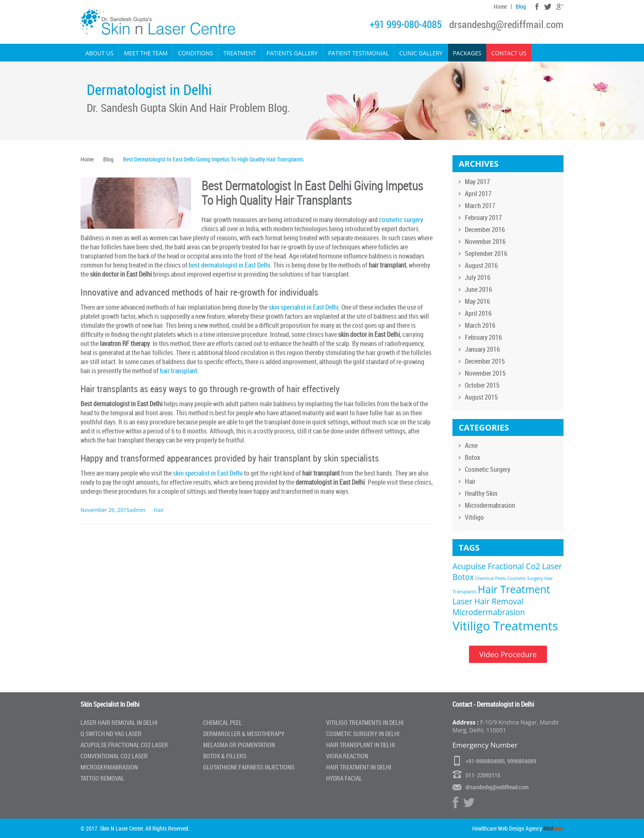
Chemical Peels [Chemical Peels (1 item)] (490, 578)
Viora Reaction (347, 756)
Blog (521, 7)
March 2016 (480, 325)
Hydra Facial (344, 778)
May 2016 (477, 301)
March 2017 (480, 206)
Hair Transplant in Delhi (361, 745)
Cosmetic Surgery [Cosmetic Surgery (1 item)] (525, 578)
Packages (467, 53)
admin (137, 510)
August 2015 (481, 397)
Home (500, 7)
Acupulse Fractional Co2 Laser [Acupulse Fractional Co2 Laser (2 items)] (507, 566)
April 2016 (478, 313)
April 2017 (478, 194)
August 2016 (481, 265)
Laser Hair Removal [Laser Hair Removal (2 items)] (488, 601)
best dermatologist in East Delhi (230, 265)
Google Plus (560, 7)
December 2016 (485, 230)
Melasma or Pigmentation (239, 745)
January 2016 (482, 349)
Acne (471, 445)
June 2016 (478, 289)
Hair (159, 510)
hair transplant (179, 371)
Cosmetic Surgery (488, 469)
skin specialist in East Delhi (304, 307)
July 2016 (478, 277)
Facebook (537, 7)
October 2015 (482, 385)
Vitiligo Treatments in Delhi (365, 722)
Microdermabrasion (490, 505)
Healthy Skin (481, 493)
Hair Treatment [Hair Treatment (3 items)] (514, 589)
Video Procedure (508, 654)
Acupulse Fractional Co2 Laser (124, 745)
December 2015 (485, 361)
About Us (99, 53)
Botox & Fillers (225, 756)
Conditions (195, 53)
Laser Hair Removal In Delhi (119, 722)
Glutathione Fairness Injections (249, 767)
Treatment (240, 53)
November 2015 (485, 373)
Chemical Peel (223, 722)
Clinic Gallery (421, 53)
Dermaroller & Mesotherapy (244, 734)
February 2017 (483, 218)
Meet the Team (146, 53)
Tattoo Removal (102, 778)
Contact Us (509, 53)
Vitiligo (474, 517)
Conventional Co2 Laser (114, 756)
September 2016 (486, 253)
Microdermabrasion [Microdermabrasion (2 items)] (489, 612)
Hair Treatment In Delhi (359, 767)
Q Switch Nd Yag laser (111, 734)
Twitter (548, 7)
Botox (472, 457)
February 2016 (483, 337)
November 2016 (485, 241)
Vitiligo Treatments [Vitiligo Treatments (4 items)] (505, 626)
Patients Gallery (292, 53)
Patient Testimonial (359, 53)
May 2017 (477, 182)
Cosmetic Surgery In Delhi (363, 734)
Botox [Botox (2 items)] (463, 577)
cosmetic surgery (401, 220)
